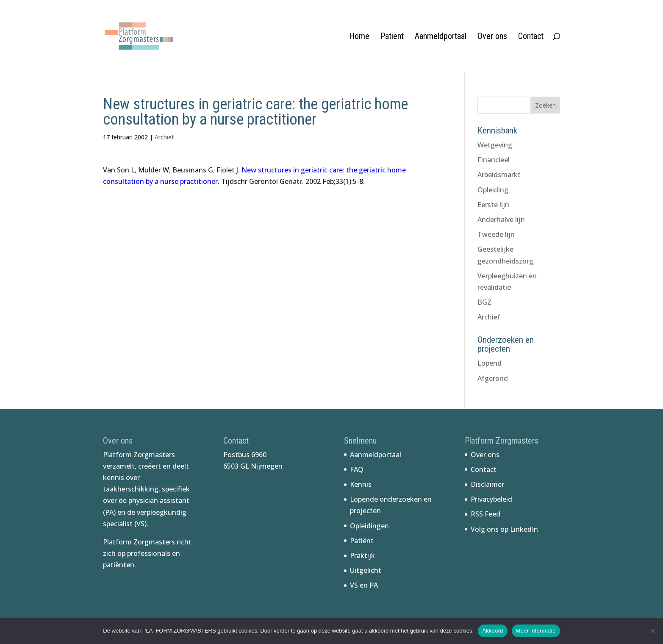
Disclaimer (487, 484)
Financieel (494, 160)
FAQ (357, 469)
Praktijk (362, 555)
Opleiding (493, 190)
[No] (652, 631)
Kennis (361, 484)
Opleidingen (369, 526)
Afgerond (493, 378)
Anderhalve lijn (501, 219)
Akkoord (492, 631)
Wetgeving (495, 145)
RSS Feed (485, 514)
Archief (164, 137)
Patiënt (392, 37)
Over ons (492, 37)
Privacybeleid (491, 499)
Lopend (490, 363)
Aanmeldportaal (441, 37)
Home (359, 37)
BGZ (484, 302)
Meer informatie (536, 631)
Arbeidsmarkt (499, 175)
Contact (531, 37)
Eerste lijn (493, 205)
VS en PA (364, 585)
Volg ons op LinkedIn (504, 529)
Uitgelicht (366, 570)
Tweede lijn (496, 234)
